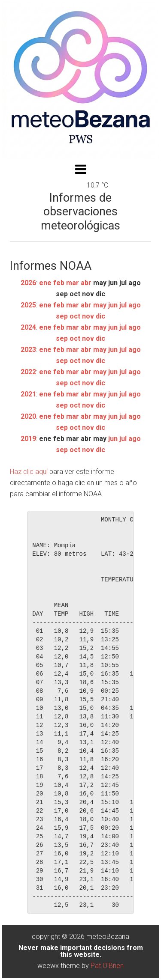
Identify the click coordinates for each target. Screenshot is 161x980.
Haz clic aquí (29, 472)
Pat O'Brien (107, 966)
